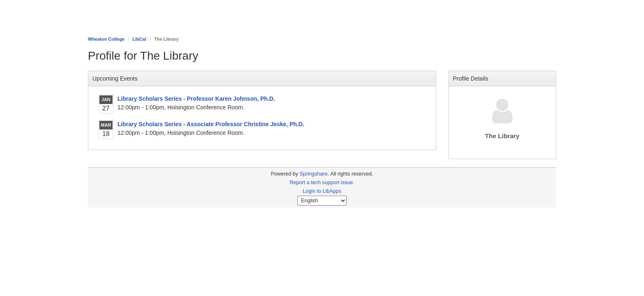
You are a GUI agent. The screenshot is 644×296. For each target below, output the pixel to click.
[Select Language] (322, 201)
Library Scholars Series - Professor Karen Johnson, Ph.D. (196, 99)
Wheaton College (106, 39)
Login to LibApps (322, 191)
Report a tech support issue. (322, 183)
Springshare (313, 174)
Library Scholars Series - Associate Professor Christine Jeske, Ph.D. (211, 124)
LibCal (139, 39)
